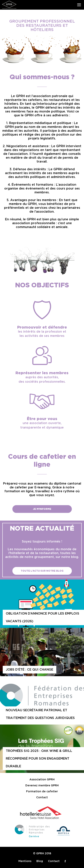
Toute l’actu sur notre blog (42, 571)
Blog (40, 861)
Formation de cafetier (42, 792)
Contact (42, 798)
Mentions (25, 861)
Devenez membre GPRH (42, 786)
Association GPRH (42, 780)
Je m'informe (42, 509)
